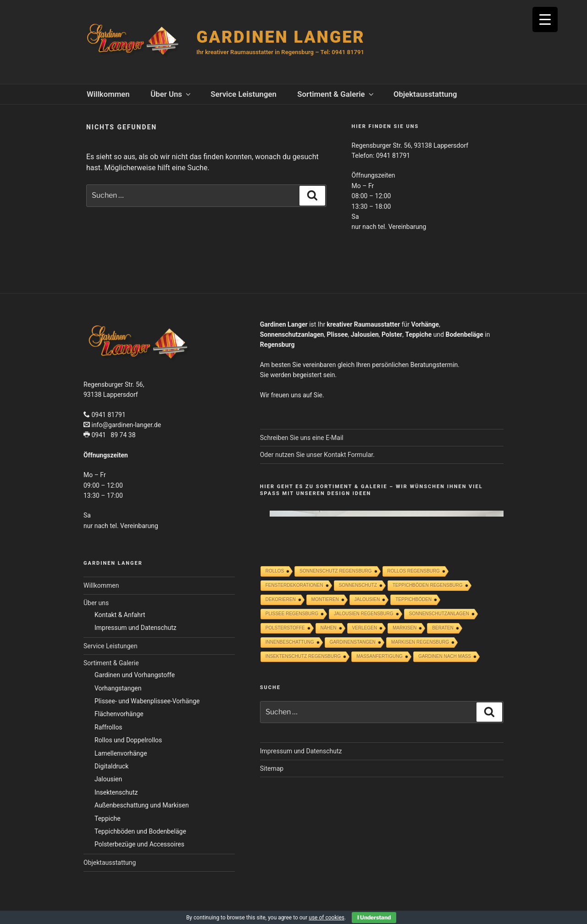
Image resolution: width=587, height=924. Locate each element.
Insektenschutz (116, 792)
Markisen (404, 628)
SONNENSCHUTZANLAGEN (439, 614)
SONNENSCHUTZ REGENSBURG (335, 571)
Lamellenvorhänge (121, 753)
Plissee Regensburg (292, 614)
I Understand (374, 917)
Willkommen (108, 94)
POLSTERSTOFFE (285, 628)
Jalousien (108, 779)
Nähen (329, 628)
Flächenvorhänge (119, 714)
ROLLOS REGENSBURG (414, 571)
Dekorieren (281, 599)
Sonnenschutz (358, 585)
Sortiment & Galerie (336, 94)
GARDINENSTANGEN (353, 642)
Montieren (325, 599)
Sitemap (272, 768)
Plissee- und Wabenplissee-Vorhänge (147, 701)
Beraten (443, 628)
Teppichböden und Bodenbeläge (140, 831)
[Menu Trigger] (545, 19)
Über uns (171, 94)
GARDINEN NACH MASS (445, 656)
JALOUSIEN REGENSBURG (363, 614)
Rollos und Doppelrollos (128, 740)
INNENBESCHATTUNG (290, 642)
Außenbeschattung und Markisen (142, 805)
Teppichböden (413, 599)
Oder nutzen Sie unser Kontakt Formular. (317, 455)
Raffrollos (108, 727)
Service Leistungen (244, 94)
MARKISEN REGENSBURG (420, 642)
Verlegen (365, 628)
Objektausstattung (425, 94)
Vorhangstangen (118, 688)
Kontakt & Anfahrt (120, 615)
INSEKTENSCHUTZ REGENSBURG (303, 656)
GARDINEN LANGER (280, 37)
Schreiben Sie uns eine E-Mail (302, 438)
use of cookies (327, 918)
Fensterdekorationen (294, 585)
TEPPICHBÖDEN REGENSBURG (428, 585)
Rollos (275, 571)
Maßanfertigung (379, 656)
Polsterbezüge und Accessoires (139, 844)
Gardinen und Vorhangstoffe (135, 675)
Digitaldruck (111, 766)
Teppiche (108, 818)
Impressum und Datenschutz (136, 628)
